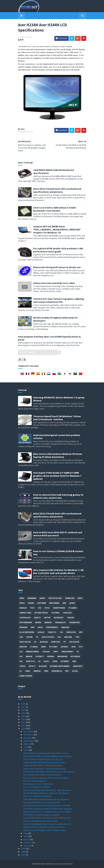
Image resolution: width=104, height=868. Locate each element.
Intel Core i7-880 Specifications (37, 796)
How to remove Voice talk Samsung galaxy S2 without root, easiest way (58, 496)
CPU (40, 608)
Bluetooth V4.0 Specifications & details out (57, 267)
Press (22, 603)
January (28, 846)
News (31, 132)
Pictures (53, 647)
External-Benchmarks (60, 666)
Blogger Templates (64, 864)
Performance (52, 627)
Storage (34, 647)
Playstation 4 (48, 637)
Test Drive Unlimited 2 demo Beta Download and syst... (48, 824)
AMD (64, 603)
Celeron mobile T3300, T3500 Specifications (43, 765)
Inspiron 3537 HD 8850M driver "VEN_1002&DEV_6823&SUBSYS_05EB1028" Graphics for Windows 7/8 (57, 229)
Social (75, 671)
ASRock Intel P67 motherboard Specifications (44, 827)
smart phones (26, 676)
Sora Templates (47, 864)
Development (67, 652)
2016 (24, 710)
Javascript (78, 666)
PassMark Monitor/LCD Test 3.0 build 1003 (42, 802)
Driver (31, 603)
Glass (46, 661)
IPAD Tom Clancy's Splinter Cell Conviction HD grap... (46, 778)
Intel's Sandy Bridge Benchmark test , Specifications (47, 790)
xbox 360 (23, 647)
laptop (47, 618)
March (27, 839)
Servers (51, 656)
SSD (59, 637)
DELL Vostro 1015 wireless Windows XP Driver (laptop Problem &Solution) (58, 455)
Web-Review (62, 656)
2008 (24, 852)
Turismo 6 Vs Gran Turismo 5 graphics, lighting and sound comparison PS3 (59, 300)
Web (74, 661)
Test (32, 608)
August (27, 744)
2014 (24, 716)
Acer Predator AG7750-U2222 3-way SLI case (43, 759)
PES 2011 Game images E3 (35, 781)
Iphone (29, 637)
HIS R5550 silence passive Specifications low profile (47, 805)
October (28, 738)
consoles (67, 613)
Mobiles (23, 608)
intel (47, 608)
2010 (24, 729)
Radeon (29, 656)
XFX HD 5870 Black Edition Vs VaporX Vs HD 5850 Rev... (47, 793)
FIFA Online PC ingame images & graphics (42, 815)
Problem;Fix (60, 622)
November (29, 735)
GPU (21, 637)
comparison (74, 622)
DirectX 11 (31, 661)
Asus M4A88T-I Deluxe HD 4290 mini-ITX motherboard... (47, 818)
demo (43, 647)
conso (22, 666)
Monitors (56, 642)
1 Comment (28, 37)
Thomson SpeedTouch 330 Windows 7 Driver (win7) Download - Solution (57, 418)
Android (48, 622)
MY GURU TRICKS (41, 613)
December (29, 732)
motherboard (26, 622)
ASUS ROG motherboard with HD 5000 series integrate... (48, 809)
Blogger (43, 666)
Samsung (65, 627)
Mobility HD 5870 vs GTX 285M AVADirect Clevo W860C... (48, 812)
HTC (81, 647)
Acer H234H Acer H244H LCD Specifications (42, 775)
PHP (67, 671)
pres (46, 671)
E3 (39, 661)
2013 (24, 719)
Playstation (25, 642)
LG (21, 671)
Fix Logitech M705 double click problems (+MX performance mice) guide (58, 250)
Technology (25, 618)
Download (70, 598)
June (26, 750)
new (33, 627)
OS (35, 642)
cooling (46, 652)
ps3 (21, 661)
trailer (70, 618)
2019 (24, 704)
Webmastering (32, 652)
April (26, 836)
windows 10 (57, 671)
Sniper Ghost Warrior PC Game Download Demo (45, 769)
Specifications (55, 598)
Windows (23, 627)
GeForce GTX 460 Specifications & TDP (40, 821)
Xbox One (68, 637)
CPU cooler (74, 642)
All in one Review (27, 632)
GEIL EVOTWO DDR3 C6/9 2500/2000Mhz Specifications (47, 756)
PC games (73, 608)
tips (77, 637)
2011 (24, 726)
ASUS (73, 647)
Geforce (64, 647)
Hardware (22, 132)
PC (65, 642)
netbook (44, 642)
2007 (24, 855)
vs (78, 652)
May (26, 833)
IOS (21, 656)
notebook (75, 656)
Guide (55, 661)
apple (40, 627)
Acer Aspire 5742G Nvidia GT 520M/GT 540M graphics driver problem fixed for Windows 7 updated (57, 476)
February (28, 843)
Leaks (28, 671)
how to (37, 618)
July (26, 747)
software (42, 603)
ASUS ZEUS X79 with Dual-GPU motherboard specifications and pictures (57, 190)
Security (40, 656)
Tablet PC (52, 632)
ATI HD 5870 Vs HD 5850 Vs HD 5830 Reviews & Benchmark (49, 772)
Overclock (71, 632)
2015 (24, 713)
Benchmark (54, 603)
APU (81, 632)
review (38, 622)
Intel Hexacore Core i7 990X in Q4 (38, 784)
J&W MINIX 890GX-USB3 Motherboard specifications (46, 799)
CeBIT (56, 652)
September (29, 741)
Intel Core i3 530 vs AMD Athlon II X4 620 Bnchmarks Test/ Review (54, 209)
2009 (24, 849)
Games (42, 598)
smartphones (59, 608)
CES (61, 632)
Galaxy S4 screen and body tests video (54, 283)
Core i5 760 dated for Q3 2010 (37, 787)
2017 (24, 707)
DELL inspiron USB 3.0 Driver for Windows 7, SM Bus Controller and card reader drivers (58, 571)
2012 (24, 722)
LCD (21, 652)
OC (37, 637)
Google (41, 632)
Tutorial (55, 613)
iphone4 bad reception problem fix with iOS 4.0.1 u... (46, 753)
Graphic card (25, 613)
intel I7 (32, 666)
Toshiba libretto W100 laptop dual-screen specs (45, 762)
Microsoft (59, 618)
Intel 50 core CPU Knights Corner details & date (44, 830)
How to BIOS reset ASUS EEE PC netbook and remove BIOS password (58, 534)
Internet (65, 661)
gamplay (37, 671)
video (80, 598)
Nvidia (72, 603)
